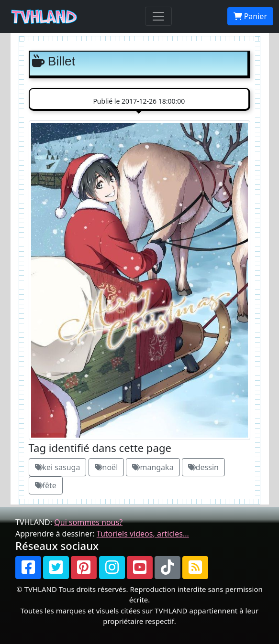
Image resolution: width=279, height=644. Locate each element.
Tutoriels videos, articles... (143, 534)
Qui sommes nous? (88, 522)
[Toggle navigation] (158, 16)
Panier (250, 16)
